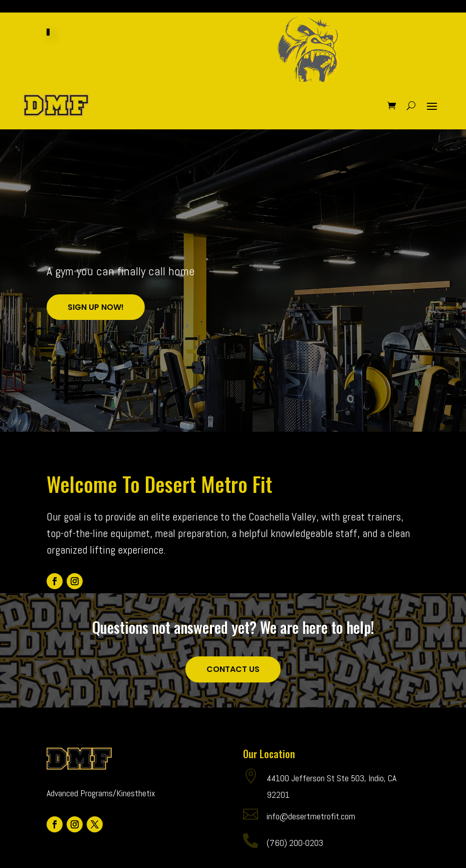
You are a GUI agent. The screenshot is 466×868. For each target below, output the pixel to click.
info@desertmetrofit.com (311, 835)
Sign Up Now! (96, 326)
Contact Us (233, 688)
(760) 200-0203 (295, 861)
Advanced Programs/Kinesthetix (101, 812)
